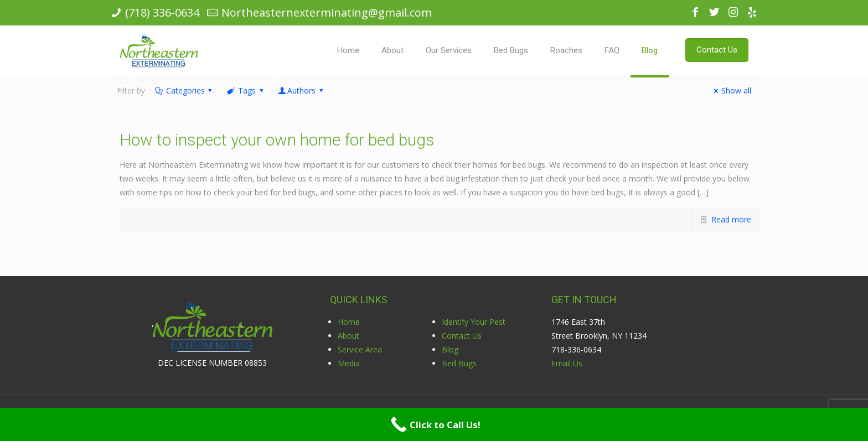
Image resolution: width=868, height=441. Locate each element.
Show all (731, 90)
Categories (184, 90)
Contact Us (462, 336)
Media (349, 363)
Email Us (567, 363)
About (348, 336)
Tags (246, 90)
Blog (450, 349)
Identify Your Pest (474, 322)
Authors (301, 90)
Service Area (360, 349)
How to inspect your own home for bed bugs (277, 140)
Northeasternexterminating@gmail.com (327, 12)
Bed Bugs (459, 363)
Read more (731, 219)
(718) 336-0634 (162, 12)
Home (349, 322)
